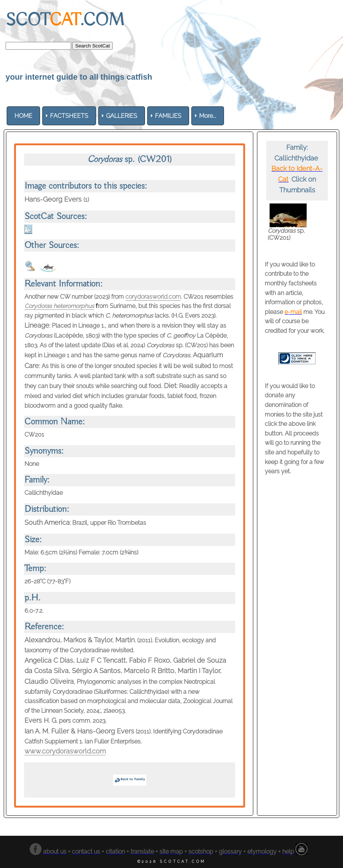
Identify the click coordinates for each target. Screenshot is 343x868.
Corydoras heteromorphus (60, 306)
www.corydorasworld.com (65, 751)
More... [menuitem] (208, 116)
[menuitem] (23, 116)
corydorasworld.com (153, 297)
